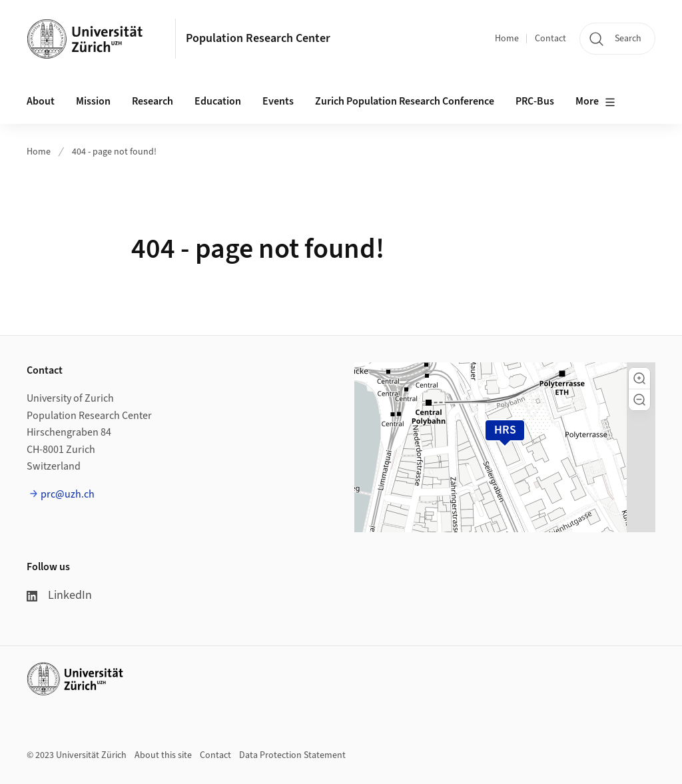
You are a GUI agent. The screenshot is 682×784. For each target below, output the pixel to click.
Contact (550, 39)
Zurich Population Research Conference (405, 101)
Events (278, 101)
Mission (93, 101)
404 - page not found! (114, 152)
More (595, 102)
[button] (639, 378)
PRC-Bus (535, 101)
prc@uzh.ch (68, 494)
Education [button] (218, 101)
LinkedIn (59, 595)
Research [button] (153, 101)
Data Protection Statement (292, 755)
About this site (163, 755)
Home (507, 39)
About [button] (41, 101)
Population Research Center (258, 38)
